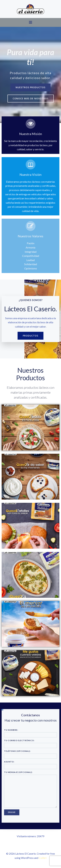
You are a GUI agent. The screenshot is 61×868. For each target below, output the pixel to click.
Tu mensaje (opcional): (30, 789)
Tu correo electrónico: (30, 744)
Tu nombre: (30, 733)
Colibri (43, 858)
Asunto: (30, 765)
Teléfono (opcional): (30, 754)
